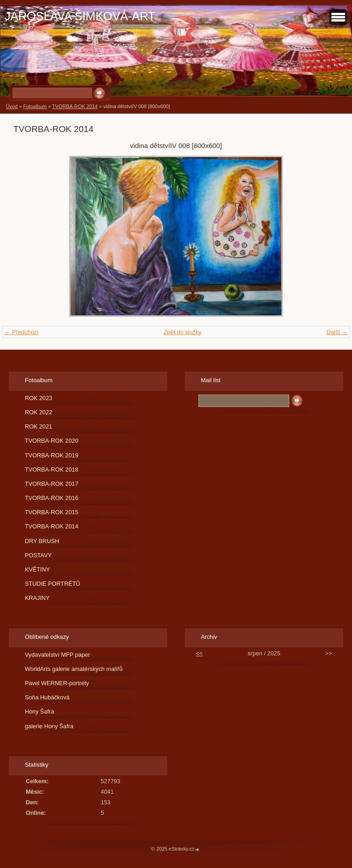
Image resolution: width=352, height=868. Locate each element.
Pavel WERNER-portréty (57, 683)
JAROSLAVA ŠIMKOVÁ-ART (80, 16)
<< (199, 653)
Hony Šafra (39, 711)
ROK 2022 (38, 412)
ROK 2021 (38, 426)
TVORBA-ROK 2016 (52, 498)
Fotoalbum (35, 106)
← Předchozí (22, 332)
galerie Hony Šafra (49, 726)
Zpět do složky (183, 332)
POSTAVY (38, 555)
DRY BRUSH (42, 541)
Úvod (12, 106)
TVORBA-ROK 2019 (52, 455)
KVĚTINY (37, 569)
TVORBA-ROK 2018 (52, 470)
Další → (337, 332)
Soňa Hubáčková (47, 697)
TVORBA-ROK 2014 (75, 106)
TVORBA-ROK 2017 (52, 484)
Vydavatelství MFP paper (57, 655)
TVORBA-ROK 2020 (52, 441)
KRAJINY (37, 598)
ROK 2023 (38, 398)
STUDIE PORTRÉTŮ (52, 584)
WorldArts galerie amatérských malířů (74, 669)
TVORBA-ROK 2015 (52, 512)
